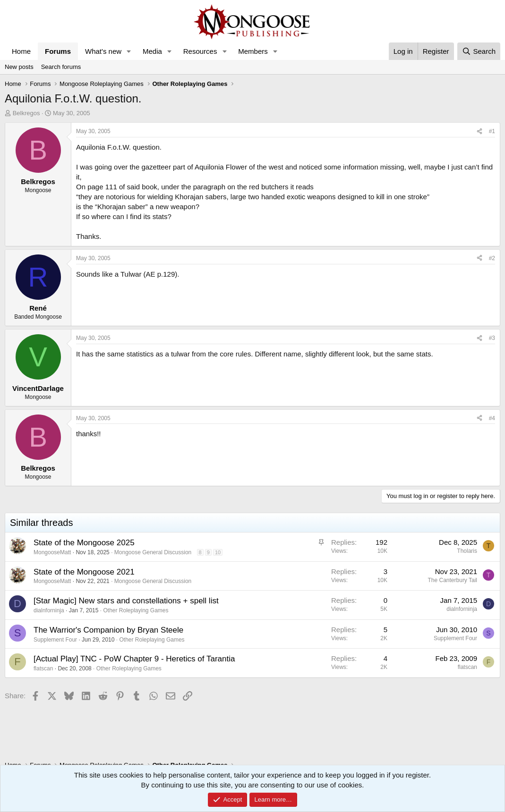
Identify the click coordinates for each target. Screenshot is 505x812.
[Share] (479, 131)
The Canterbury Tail (453, 580)
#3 (492, 338)
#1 (492, 131)
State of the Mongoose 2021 (84, 572)
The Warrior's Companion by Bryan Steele (108, 630)
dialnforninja (49, 610)
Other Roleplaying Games (136, 610)
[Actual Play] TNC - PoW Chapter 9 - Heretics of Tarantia (134, 659)
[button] (129, 51)
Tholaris (467, 551)
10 (218, 552)
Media (152, 51)
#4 (492, 418)
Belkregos (26, 113)
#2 (492, 258)
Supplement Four (55, 640)
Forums (58, 51)
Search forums (61, 67)
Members (253, 51)
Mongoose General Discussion (153, 552)
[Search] (479, 51)
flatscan (43, 668)
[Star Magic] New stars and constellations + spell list (126, 601)
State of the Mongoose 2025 (84, 543)
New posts (19, 67)
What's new (103, 51)
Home (21, 51)
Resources (200, 51)
